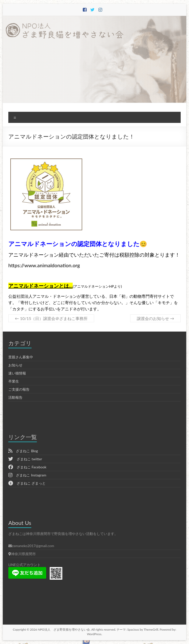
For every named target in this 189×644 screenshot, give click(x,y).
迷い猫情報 (17, 373)
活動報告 (15, 397)
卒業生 (14, 381)
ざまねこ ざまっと (27, 483)
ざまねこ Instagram (27, 475)
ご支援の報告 (19, 389)
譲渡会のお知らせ (155, 318)
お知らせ (15, 365)
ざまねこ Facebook (27, 467)
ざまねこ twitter (25, 459)
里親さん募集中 (21, 357)
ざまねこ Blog (23, 451)
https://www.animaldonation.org (44, 265)
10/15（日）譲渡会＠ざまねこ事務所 (51, 318)
